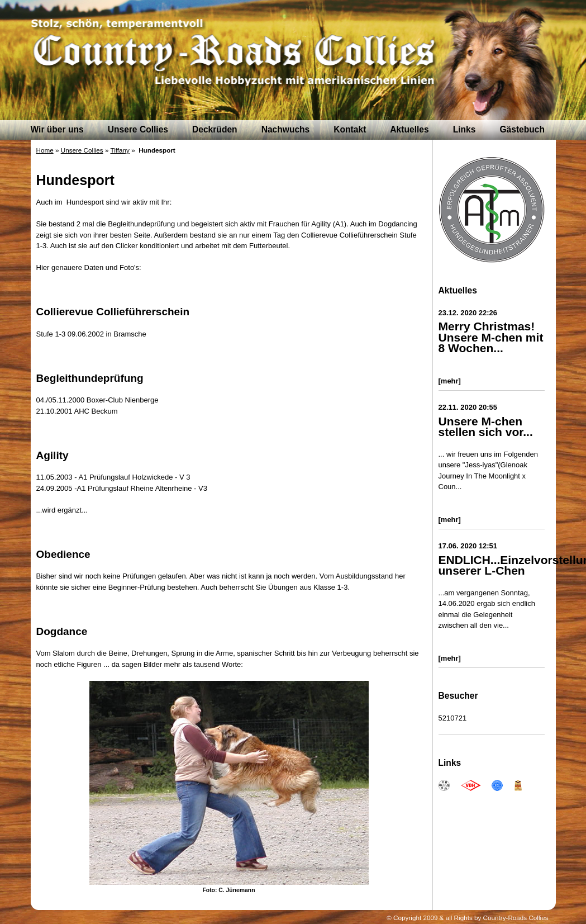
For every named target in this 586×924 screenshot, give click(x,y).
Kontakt (350, 129)
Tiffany (120, 150)
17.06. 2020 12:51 (468, 546)
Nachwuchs (286, 129)
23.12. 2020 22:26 (468, 313)
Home (45, 150)
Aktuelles (409, 129)
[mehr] (450, 381)
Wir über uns (57, 129)
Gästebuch (522, 129)
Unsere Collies (138, 129)
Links (464, 129)
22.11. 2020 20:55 (468, 407)
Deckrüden (215, 129)
